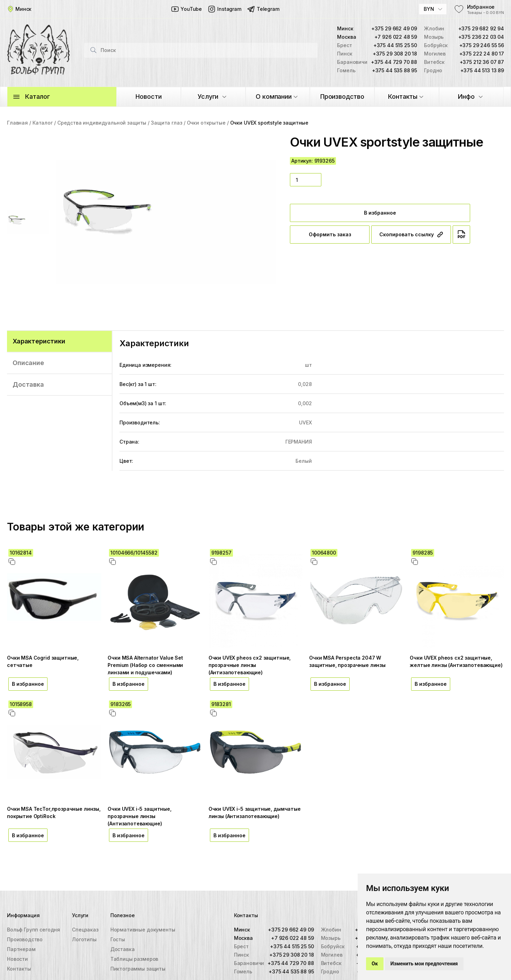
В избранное (380, 213)
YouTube (186, 9)
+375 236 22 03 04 (481, 37)
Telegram (263, 9)
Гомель (243, 971)
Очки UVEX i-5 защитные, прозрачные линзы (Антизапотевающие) (139, 816)
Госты (118, 939)
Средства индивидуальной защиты (102, 123)
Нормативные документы (143, 930)
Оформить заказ (330, 234)
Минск (242, 930)
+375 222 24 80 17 (482, 54)
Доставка (123, 949)
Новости (17, 959)
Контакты (19, 969)
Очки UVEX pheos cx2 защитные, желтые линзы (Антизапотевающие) (456, 661)
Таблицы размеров (134, 959)
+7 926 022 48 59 (396, 37)
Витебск (331, 963)
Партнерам (21, 949)
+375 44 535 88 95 (395, 70)
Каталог (43, 123)
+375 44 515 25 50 (395, 45)
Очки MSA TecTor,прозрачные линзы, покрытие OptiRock (54, 812)
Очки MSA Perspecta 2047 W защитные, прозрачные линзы (347, 661)
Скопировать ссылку (411, 234)
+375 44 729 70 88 (394, 62)
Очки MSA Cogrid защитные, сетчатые (43, 661)
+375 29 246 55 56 (482, 45)
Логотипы (84, 939)
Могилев (332, 955)
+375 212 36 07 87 (482, 62)
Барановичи (249, 963)
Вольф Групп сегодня (34, 930)
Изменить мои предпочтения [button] (424, 964)
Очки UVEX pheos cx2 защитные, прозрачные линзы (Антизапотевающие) (250, 665)
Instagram (224, 9)
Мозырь (331, 938)
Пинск (242, 955)
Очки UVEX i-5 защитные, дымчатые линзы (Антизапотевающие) (255, 812)
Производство (25, 939)
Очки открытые (206, 123)
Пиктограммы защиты (138, 969)
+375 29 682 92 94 (481, 28)
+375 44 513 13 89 (482, 70)
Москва (243, 938)
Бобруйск (333, 946)
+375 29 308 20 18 (395, 54)
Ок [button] (375, 964)
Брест (241, 946)
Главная (17, 123)
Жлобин (331, 930)
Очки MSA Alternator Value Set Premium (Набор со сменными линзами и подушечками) (145, 665)
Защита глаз (166, 123)
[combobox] (433, 9)
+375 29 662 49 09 (394, 28)
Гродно (330, 971)
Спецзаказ (85, 930)
